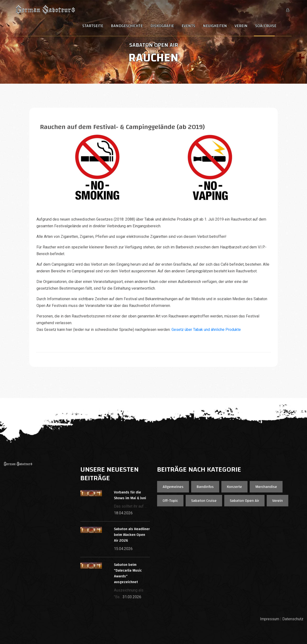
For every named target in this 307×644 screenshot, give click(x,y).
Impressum (270, 619)
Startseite (93, 26)
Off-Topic (170, 501)
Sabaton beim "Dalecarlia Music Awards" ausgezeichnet (128, 573)
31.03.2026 (132, 597)
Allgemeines (173, 487)
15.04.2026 (123, 549)
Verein (241, 26)
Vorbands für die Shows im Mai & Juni (130, 495)
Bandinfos (205, 487)
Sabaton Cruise (204, 501)
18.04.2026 (123, 513)
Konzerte (234, 487)
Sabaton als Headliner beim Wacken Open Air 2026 (132, 535)
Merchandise (266, 487)
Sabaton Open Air (244, 501)
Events (188, 26)
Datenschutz (293, 619)
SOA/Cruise (266, 26)
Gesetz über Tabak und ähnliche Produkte (206, 330)
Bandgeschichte (127, 26)
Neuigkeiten (215, 26)
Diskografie (162, 26)
